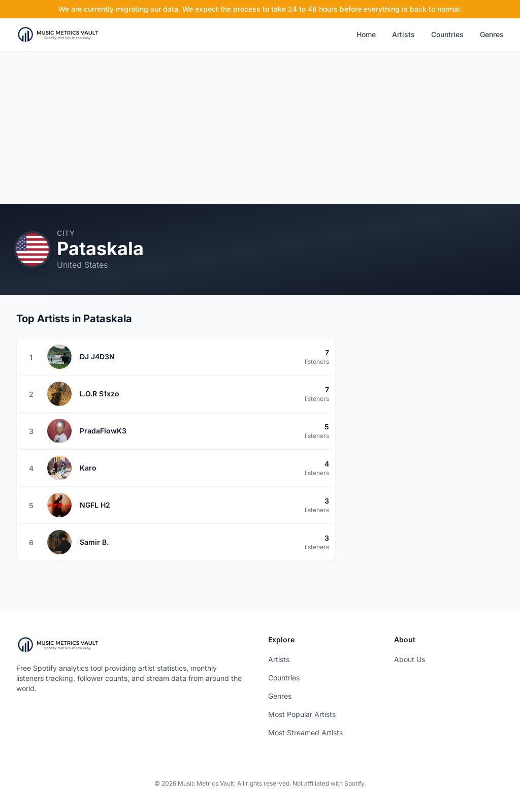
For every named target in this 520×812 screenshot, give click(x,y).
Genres (492, 34)
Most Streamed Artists (305, 732)
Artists (403, 34)
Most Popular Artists (302, 714)
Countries (447, 34)
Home (366, 34)
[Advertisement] (260, 128)
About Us (410, 659)
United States (82, 265)
